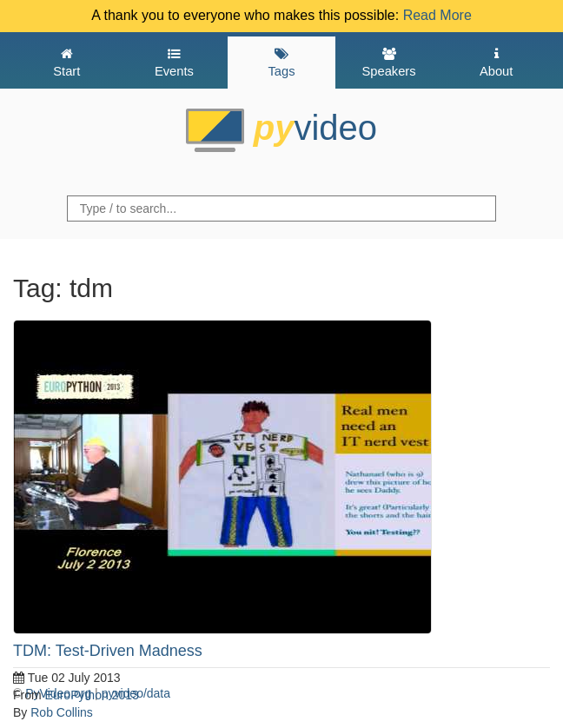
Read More (437, 15)
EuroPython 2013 (92, 695)
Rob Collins (62, 712)
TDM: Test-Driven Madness (108, 651)
